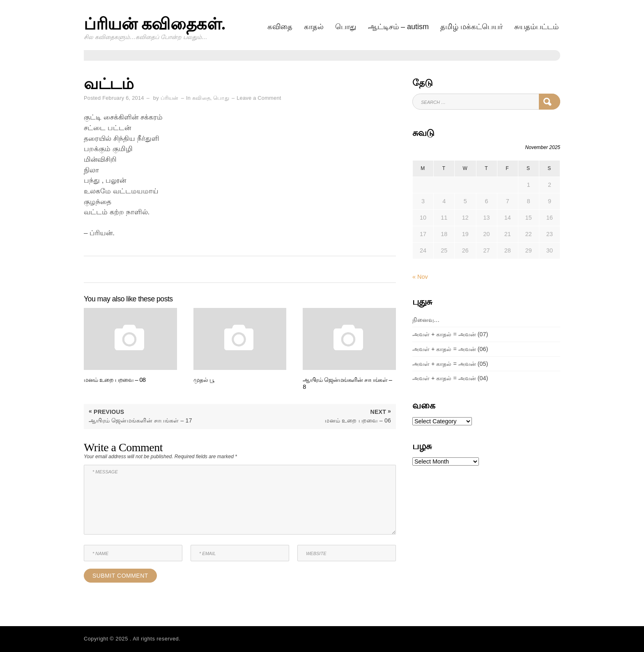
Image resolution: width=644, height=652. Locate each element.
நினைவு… (426, 320)
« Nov (420, 277)
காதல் (314, 27)
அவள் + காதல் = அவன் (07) (450, 334)
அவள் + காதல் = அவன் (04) (450, 378)
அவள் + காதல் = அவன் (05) (450, 364)
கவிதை (280, 27)
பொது (346, 27)
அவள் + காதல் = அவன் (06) (450, 349)
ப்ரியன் (170, 98)
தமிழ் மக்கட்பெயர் (471, 27)
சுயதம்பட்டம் (536, 27)
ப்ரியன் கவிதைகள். (155, 24)
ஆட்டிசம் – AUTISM (398, 27)
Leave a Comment (259, 98)
